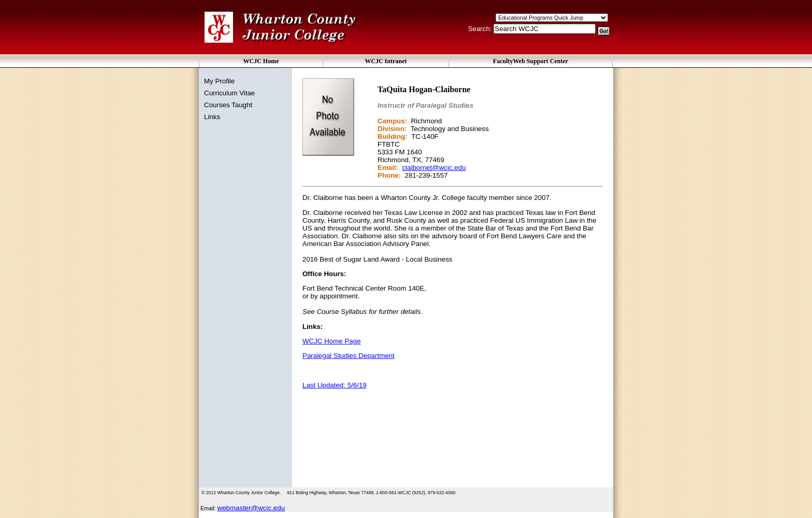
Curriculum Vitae (229, 93)
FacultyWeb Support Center (531, 61)
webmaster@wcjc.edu (251, 508)
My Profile (219, 81)
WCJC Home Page (332, 341)
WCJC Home (261, 61)
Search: (481, 29)
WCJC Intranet (386, 61)
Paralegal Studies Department (349, 356)
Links (212, 117)
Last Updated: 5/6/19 (335, 385)
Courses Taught (228, 105)
